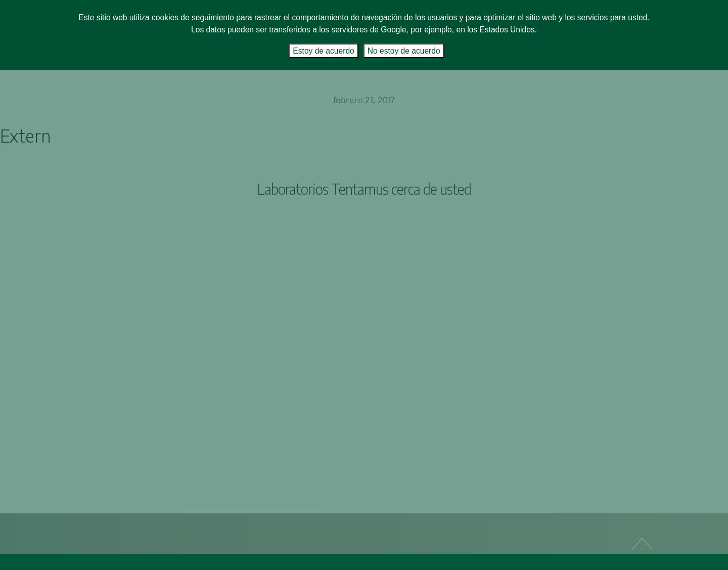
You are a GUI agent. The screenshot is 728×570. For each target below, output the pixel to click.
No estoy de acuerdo (404, 51)
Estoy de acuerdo (323, 51)
